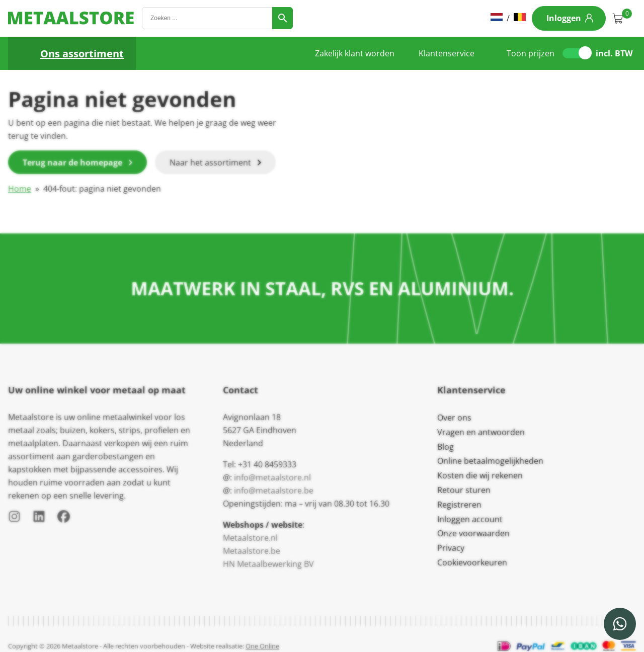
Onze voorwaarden (473, 533)
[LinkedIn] (39, 518)
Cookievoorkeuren (472, 562)
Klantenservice (447, 53)
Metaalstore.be (252, 551)
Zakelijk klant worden (355, 53)
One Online (262, 646)
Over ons (454, 418)
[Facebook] (64, 518)
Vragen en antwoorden (481, 432)
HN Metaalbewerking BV (268, 564)
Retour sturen (464, 490)
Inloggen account (470, 519)
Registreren (459, 505)
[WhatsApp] (620, 624)
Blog (446, 447)
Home (20, 189)
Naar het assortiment (210, 162)
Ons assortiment (82, 54)
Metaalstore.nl (250, 538)
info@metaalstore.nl (272, 477)
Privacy (451, 548)
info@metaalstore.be (274, 491)
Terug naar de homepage (72, 162)
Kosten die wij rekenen (480, 475)
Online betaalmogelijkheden (490, 461)
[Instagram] (14, 518)
